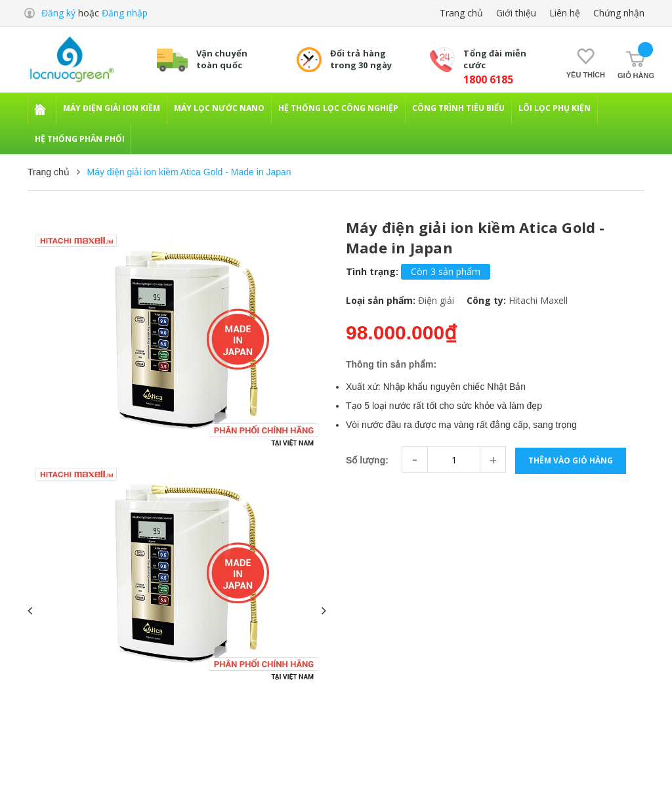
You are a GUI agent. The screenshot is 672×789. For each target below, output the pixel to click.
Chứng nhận (619, 13)
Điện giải (436, 300)
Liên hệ (565, 13)
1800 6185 (488, 79)
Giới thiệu (516, 13)
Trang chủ (461, 13)
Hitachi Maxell (538, 300)
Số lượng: (367, 460)
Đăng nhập (125, 13)
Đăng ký (58, 13)
